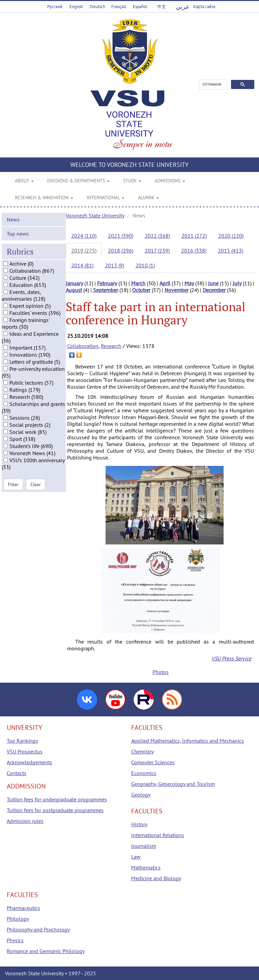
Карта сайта (204, 7)
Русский (55, 7)
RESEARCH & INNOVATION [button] (44, 198)
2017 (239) (157, 250)
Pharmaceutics (23, 908)
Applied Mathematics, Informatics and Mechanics (188, 741)
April (165, 283)
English (76, 7)
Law (136, 857)
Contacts (17, 773)
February (107, 283)
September (106, 290)
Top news (18, 234)
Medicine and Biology (156, 878)
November (177, 290)
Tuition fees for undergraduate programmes (57, 799)
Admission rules (25, 821)
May (189, 283)
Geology (141, 795)
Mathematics (146, 867)
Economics (144, 773)
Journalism (144, 846)
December (214, 290)
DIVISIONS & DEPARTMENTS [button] (78, 181)
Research (111, 346)
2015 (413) (231, 250)
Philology (18, 919)
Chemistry (142, 751)
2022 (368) (157, 236)
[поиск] (212, 85)
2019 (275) (84, 250)
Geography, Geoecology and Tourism (173, 784)
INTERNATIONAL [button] (106, 198)
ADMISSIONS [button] (170, 181)
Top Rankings (22, 741)
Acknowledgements (30, 762)
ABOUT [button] (24, 181)
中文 (162, 7)
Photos (161, 672)
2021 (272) (194, 236)
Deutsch (98, 7)
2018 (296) (121, 250)
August (74, 290)
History (139, 824)
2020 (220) (231, 236)
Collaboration (83, 346)
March (138, 283)
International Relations (158, 835)
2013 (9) (114, 265)
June (213, 283)
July (237, 283)
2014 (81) (82, 265)
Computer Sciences (153, 762)
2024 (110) (84, 236)
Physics (15, 940)
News (13, 219)
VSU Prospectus (25, 751)
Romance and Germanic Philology (46, 951)
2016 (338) (194, 250)
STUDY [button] (132, 181)
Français (119, 7)
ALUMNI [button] (148, 198)
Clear (36, 484)
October (141, 290)
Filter (13, 484)
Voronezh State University (95, 215)
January (74, 283)
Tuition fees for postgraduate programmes (55, 810)
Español (140, 7)
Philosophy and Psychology (38, 929)
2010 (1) (145, 265)
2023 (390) (121, 236)
